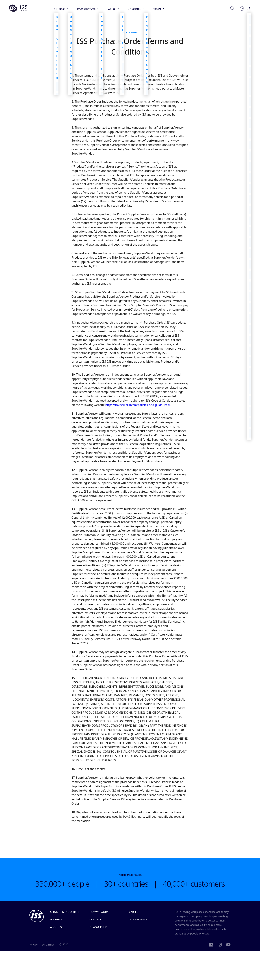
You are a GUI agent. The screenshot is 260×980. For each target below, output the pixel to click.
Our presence (138, 919)
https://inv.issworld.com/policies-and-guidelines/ (138, 405)
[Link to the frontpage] (18, 11)
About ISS (57, 927)
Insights (56, 919)
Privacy (33, 945)
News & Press (98, 927)
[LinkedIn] (211, 944)
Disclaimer (48, 945)
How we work (99, 912)
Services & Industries (65, 912)
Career (134, 912)
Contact (95, 919)
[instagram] (220, 944)
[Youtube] (228, 944)
